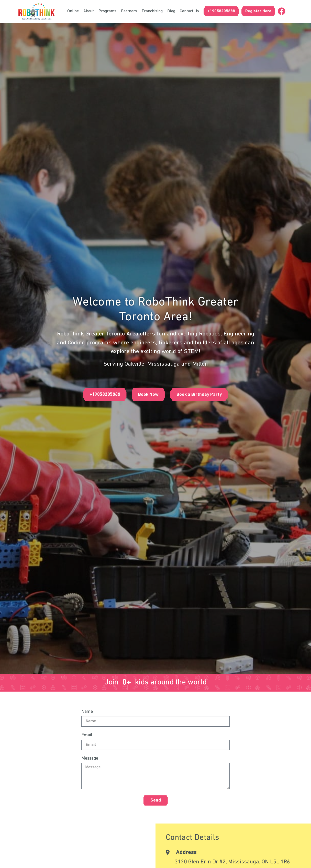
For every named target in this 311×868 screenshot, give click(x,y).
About (89, 11)
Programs (107, 11)
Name (87, 712)
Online (73, 11)
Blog (171, 11)
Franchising (152, 11)
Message (90, 759)
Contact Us (189, 11)
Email (87, 735)
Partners (129, 11)
